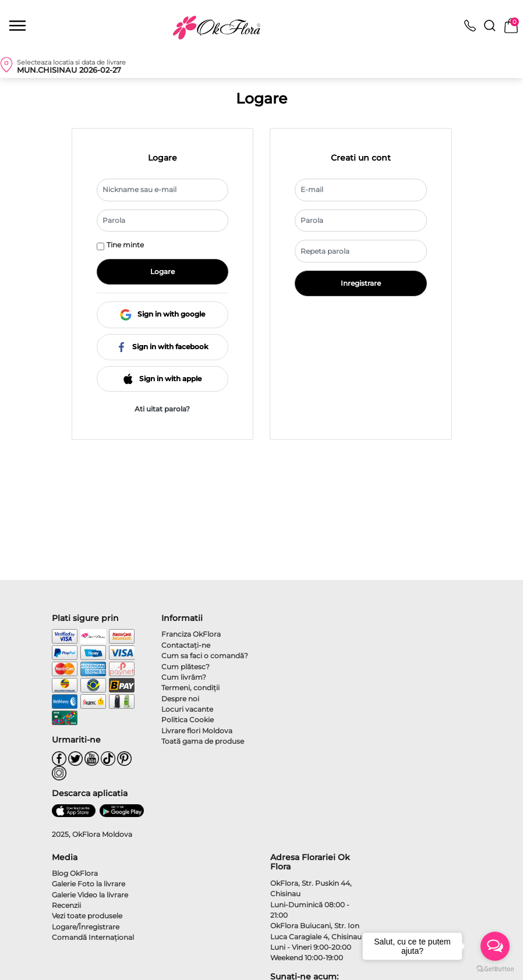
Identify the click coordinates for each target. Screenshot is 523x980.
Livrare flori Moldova (197, 731)
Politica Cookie (188, 720)
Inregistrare (361, 283)
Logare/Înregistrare (86, 927)
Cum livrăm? (184, 677)
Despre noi (180, 699)
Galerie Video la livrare (90, 895)
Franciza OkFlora (191, 634)
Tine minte (125, 245)
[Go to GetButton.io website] (495, 968)
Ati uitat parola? (162, 409)
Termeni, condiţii (190, 688)
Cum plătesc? (185, 667)
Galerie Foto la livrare (89, 884)
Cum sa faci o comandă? (205, 656)
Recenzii (66, 905)
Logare (162, 271)
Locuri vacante (187, 709)
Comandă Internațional (93, 937)
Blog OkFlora (75, 873)
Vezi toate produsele (87, 916)
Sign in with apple (162, 379)
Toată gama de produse (203, 741)
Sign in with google (162, 315)
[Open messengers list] (495, 946)
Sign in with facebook (162, 347)
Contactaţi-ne (186, 645)
